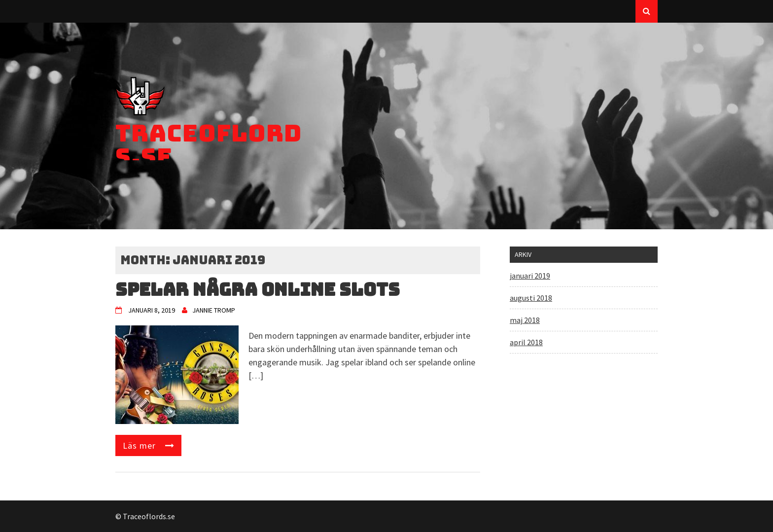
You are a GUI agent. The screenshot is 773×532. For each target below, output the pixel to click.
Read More (148, 445)
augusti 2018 (531, 298)
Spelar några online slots (258, 289)
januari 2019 (530, 276)
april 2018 (526, 342)
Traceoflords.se (209, 145)
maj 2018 (525, 320)
